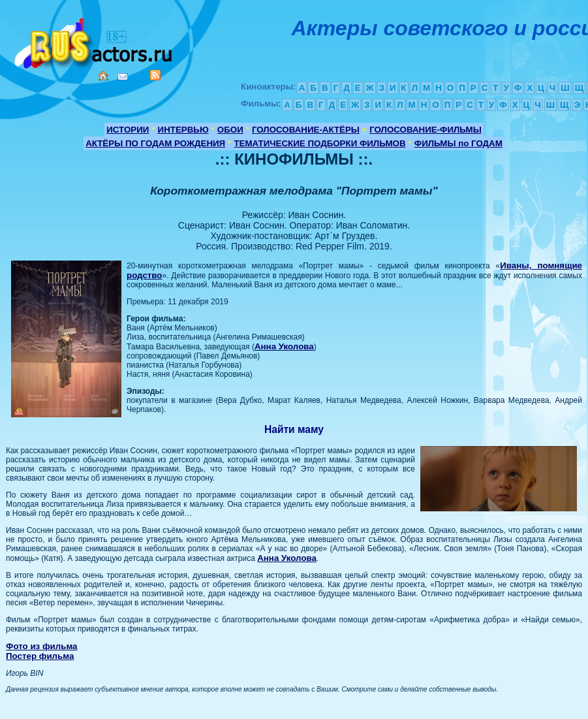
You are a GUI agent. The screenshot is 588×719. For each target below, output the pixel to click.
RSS (155, 75)
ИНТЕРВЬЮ (183, 130)
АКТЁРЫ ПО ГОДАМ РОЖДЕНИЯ (155, 143)
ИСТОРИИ (128, 130)
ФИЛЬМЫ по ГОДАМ (458, 143)
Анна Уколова (284, 346)
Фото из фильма (42, 646)
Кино (95, 41)
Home (103, 76)
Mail (123, 77)
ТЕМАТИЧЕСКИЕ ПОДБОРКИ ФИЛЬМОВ (319, 143)
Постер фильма (40, 656)
